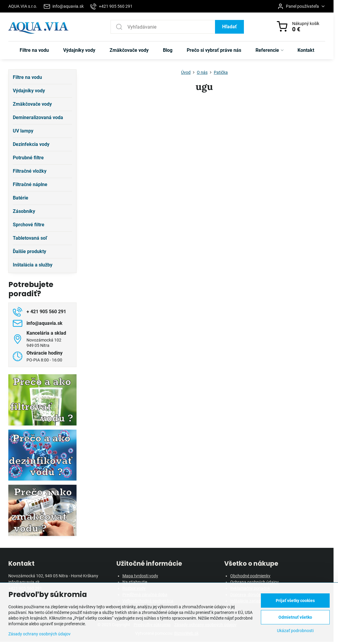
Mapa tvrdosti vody (140, 576)
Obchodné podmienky (250, 576)
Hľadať (229, 27)
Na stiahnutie (135, 582)
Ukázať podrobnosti (295, 631)
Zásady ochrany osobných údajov (39, 634)
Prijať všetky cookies (295, 601)
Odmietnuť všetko (295, 617)
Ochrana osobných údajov (254, 582)
